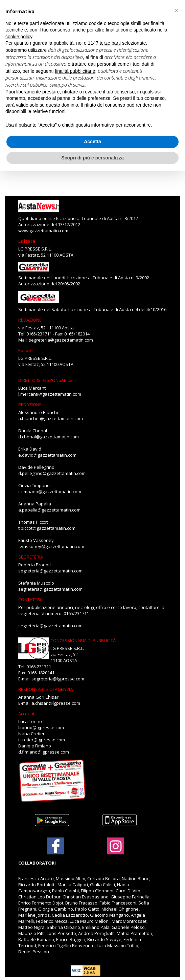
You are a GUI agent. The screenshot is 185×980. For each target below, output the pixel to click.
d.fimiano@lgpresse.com (44, 752)
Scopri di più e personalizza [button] (92, 158)
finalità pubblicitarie (75, 71)
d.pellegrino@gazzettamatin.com (52, 473)
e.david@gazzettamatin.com (47, 455)
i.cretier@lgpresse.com (42, 740)
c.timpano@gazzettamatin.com (50, 492)
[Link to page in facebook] (56, 846)
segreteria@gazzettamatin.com (61, 340)
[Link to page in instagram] (116, 851)
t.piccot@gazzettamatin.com (47, 528)
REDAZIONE (30, 320)
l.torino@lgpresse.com (41, 727)
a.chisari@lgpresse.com (56, 703)
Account (26, 714)
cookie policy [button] (19, 37)
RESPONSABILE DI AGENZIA (45, 689)
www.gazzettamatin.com (43, 231)
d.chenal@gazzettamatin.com (49, 437)
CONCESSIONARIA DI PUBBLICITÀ (83, 640)
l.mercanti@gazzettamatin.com (50, 394)
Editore (27, 241)
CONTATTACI (31, 600)
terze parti (110, 43)
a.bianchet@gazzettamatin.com (51, 418)
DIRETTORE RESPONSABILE (45, 380)
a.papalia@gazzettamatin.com (49, 510)
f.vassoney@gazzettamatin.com (51, 546)
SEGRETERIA (31, 557)
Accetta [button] (92, 141)
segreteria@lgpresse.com (58, 679)
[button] (176, 11)
